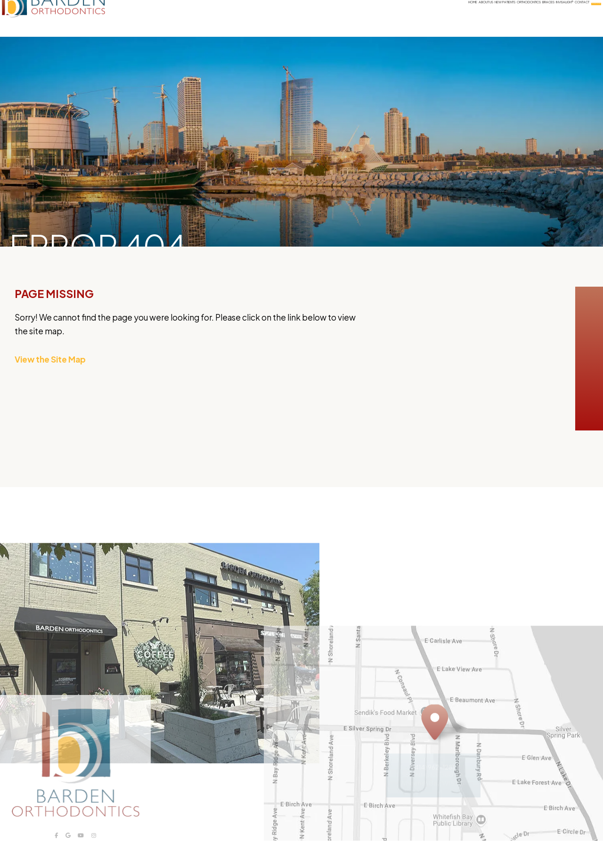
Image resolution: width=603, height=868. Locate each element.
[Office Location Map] (435, 749)
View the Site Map (50, 359)
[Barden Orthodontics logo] (74, 18)
